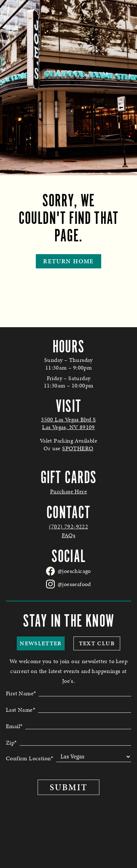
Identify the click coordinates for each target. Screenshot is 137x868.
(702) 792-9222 (69, 527)
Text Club (97, 643)
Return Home (68, 261)
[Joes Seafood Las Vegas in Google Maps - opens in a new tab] (68, 424)
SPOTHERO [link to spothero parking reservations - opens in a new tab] (78, 448)
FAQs (69, 535)
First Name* (21, 693)
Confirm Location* (30, 758)
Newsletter (41, 643)
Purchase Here (68, 492)
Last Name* (20, 709)
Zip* (11, 742)
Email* (14, 726)
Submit (68, 787)
